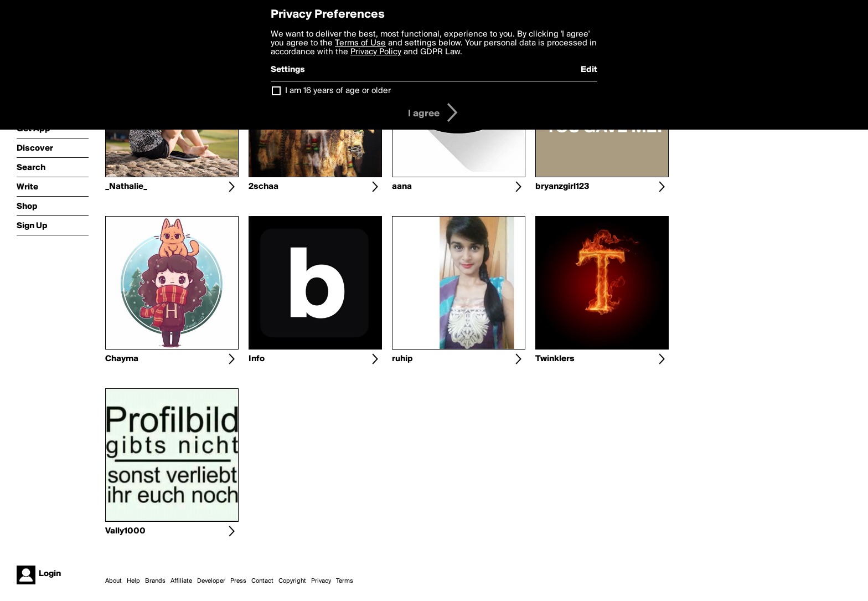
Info (257, 359)
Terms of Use (360, 43)
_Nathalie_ (126, 187)
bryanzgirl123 (562, 187)
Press (238, 581)
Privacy (321, 581)
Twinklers (555, 359)
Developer (211, 581)
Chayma (122, 359)
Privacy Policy (376, 52)
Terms (345, 581)
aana (402, 187)
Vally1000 (125, 531)
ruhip (402, 359)
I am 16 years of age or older (338, 91)
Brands (155, 581)
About (113, 581)
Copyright (292, 581)
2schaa (263, 187)
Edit (589, 70)
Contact (262, 581)
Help (133, 581)
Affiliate (181, 581)
